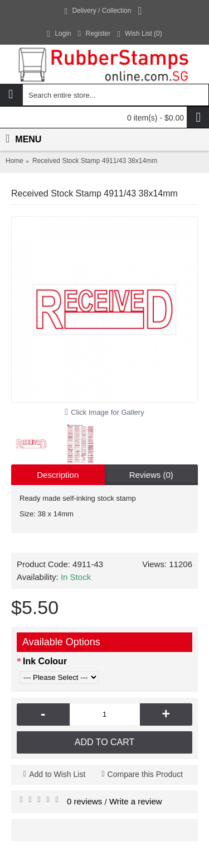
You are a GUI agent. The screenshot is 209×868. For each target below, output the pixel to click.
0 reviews (84, 801)
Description (58, 475)
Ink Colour (45, 661)
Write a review (136, 801)
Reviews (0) (151, 475)
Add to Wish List (57, 774)
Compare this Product (145, 774)
